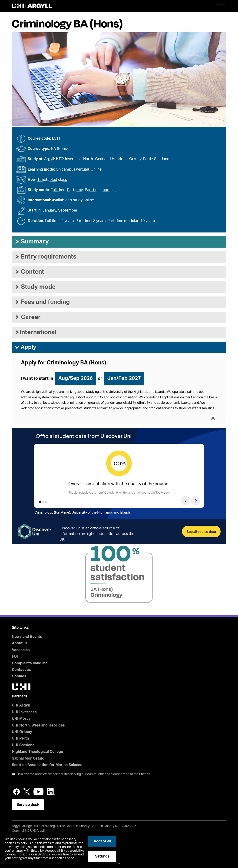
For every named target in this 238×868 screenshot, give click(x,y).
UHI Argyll (21, 705)
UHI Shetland (23, 745)
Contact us (21, 670)
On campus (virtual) (72, 169)
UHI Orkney (22, 732)
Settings (102, 856)
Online (96, 169)
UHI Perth (20, 738)
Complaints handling (30, 663)
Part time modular (100, 190)
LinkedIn (51, 792)
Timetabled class (52, 180)
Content (29, 272)
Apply (25, 347)
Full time (58, 190)
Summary (31, 242)
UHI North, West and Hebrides (38, 725)
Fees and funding (42, 302)
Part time (75, 190)
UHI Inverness (24, 712)
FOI (15, 656)
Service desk (28, 805)
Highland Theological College (37, 752)
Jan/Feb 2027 (124, 378)
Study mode (35, 287)
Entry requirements (45, 257)
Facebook (17, 792)
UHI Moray (21, 719)
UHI (15, 774)
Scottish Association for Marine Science (47, 765)
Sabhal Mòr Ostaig (28, 758)
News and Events (27, 637)
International (35, 332)
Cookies (19, 676)
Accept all (102, 841)
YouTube (38, 792)
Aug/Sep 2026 (76, 378)
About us (20, 643)
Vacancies (21, 650)
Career (27, 317)
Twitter (27, 792)
